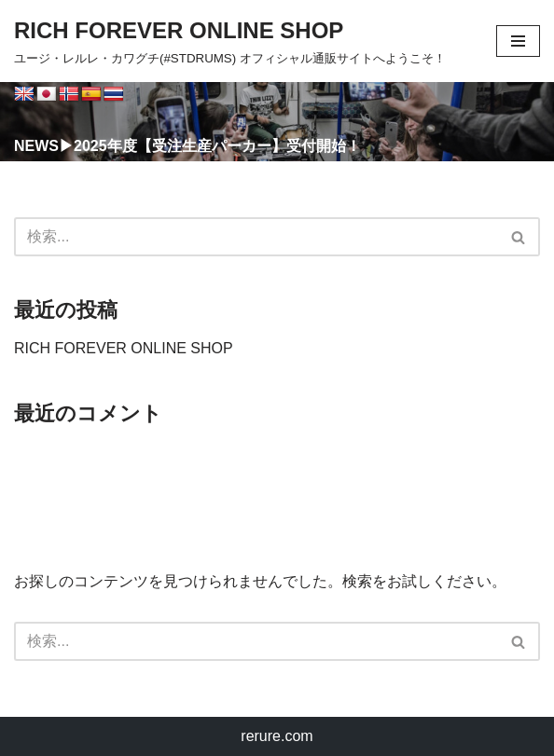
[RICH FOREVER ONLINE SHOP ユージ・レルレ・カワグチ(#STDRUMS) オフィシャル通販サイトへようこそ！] (230, 41)
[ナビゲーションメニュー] (518, 41)
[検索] (256, 237)
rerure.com (277, 736)
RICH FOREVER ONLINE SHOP (124, 348)
